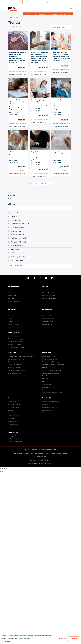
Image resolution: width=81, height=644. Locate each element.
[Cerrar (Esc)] (1, 469)
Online (16, 71)
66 (49, 184)
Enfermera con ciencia (15, 367)
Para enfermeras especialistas (20, 224)
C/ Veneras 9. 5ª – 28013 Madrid (43, 461)
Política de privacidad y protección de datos (43, 453)
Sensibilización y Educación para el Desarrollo (55, 362)
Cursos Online (46, 404)
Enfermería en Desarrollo (15, 327)
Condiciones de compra (41, 456)
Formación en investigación (16, 344)
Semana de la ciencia (14, 362)
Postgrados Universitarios (19, 242)
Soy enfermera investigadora (17, 370)
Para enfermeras (16, 220)
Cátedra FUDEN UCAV (14, 336)
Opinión (10, 319)
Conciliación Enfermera (15, 365)
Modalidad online (16, 231)
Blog (44, 381)
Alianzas (10, 304)
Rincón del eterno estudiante (17, 347)
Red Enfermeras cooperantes (51, 373)
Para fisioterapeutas (17, 227)
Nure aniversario (47, 324)
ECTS (22, 123)
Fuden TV (11, 321)
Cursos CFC (15, 213)
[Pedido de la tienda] (61, 27)
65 (45, 184)
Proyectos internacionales (50, 359)
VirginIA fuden (12, 402)
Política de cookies (62, 453)
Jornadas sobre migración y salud (52, 393)
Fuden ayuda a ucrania (49, 390)
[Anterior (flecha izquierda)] (1, 472)
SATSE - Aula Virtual (17, 260)
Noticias (10, 313)
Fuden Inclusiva (13, 413)
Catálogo (11, 18)
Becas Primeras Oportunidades (51, 376)
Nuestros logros (13, 293)
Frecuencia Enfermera (14, 324)
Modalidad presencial (17, 235)
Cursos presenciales (48, 410)
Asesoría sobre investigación (17, 339)
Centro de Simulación (48, 293)
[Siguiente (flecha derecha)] (3, 472)
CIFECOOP (45, 379)
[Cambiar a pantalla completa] (4, 469)
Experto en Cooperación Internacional (53, 365)
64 (42, 184)
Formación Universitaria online (51, 402)
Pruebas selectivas (48, 413)
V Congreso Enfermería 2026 (16, 359)
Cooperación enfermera (49, 356)
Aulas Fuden (46, 290)
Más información (6, 642)
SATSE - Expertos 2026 (18, 257)
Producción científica (48, 319)
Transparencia (12, 298)
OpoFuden (11, 410)
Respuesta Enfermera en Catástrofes (53, 370)
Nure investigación (48, 321)
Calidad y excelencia (14, 301)
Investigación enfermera (49, 313)
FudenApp (11, 316)
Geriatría (49, 71)
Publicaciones (15, 249)
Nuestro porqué (13, 290)
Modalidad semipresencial (19, 238)
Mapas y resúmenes (14, 436)
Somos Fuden (12, 296)
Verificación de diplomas (15, 427)
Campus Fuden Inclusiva (49, 298)
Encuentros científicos (15, 373)
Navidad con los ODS (48, 387)
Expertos (11, 71)
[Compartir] (3, 469)
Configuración (62, 639)
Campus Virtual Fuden (48, 296)
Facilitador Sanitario (48, 367)
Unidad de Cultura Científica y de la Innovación (21, 356)
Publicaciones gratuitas (18, 253)
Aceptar (74, 639)
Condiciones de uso (25, 453)
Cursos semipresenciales (50, 407)
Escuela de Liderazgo (14, 407)
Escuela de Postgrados (15, 404)
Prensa (16, 453)
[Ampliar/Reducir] (6, 469)
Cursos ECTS (15, 216)
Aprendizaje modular (36, 71)
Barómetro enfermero (49, 316)
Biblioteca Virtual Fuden (15, 342)
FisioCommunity (13, 419)
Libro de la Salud (47, 384)
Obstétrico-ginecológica (24, 71)
